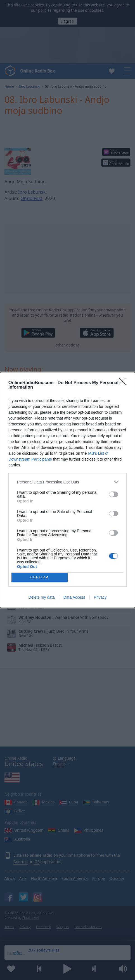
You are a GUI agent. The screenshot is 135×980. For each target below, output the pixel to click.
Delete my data (42, 597)
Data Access (74, 597)
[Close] (124, 383)
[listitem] (67, 482)
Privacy (100, 597)
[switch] (113, 494)
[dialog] (67, 490)
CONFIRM (40, 578)
